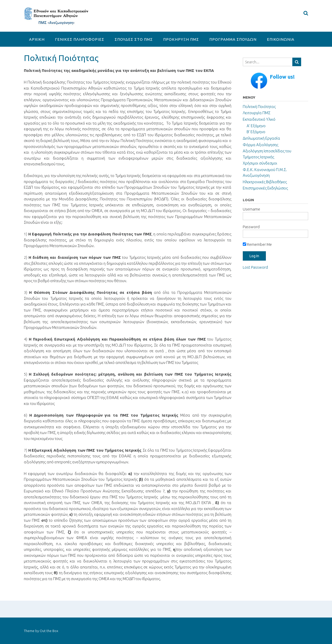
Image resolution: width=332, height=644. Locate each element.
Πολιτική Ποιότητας (259, 107)
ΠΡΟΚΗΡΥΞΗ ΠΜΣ (181, 39)
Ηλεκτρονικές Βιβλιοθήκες (265, 182)
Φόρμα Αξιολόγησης (261, 145)
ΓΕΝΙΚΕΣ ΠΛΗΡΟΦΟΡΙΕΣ (80, 39)
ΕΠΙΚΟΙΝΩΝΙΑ (281, 39)
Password (251, 227)
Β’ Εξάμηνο (256, 132)
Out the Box (49, 631)
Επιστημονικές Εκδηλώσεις (265, 188)
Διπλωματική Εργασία (261, 138)
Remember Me (257, 244)
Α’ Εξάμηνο (256, 126)
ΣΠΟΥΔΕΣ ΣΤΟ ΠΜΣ (134, 39)
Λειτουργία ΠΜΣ (257, 113)
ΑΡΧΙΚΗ (37, 39)
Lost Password (255, 267)
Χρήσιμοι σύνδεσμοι (260, 163)
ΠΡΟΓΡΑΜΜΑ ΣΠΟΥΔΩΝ (233, 39)
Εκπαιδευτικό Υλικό (259, 119)
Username (251, 209)
